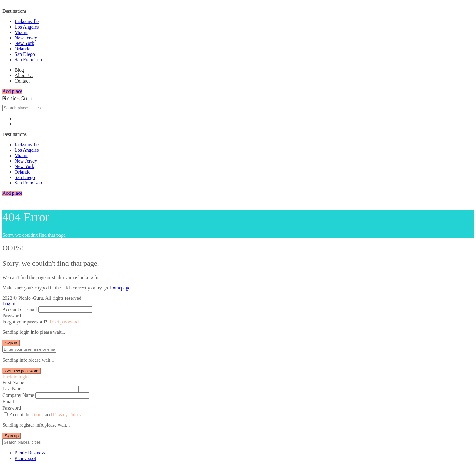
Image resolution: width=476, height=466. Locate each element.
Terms (38, 415)
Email (8, 402)
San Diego (25, 54)
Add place (12, 91)
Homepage (120, 288)
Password (12, 316)
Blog (19, 70)
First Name (13, 382)
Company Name (18, 395)
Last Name (13, 389)
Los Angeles (27, 27)
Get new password (22, 371)
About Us (24, 75)
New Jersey (26, 38)
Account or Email (20, 309)
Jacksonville (27, 21)
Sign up (12, 436)
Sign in (11, 343)
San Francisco (28, 60)
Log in (9, 304)
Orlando (22, 49)
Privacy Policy (67, 415)
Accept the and (45, 415)
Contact (22, 81)
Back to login (15, 377)
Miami (21, 32)
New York (24, 43)
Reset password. (64, 322)
